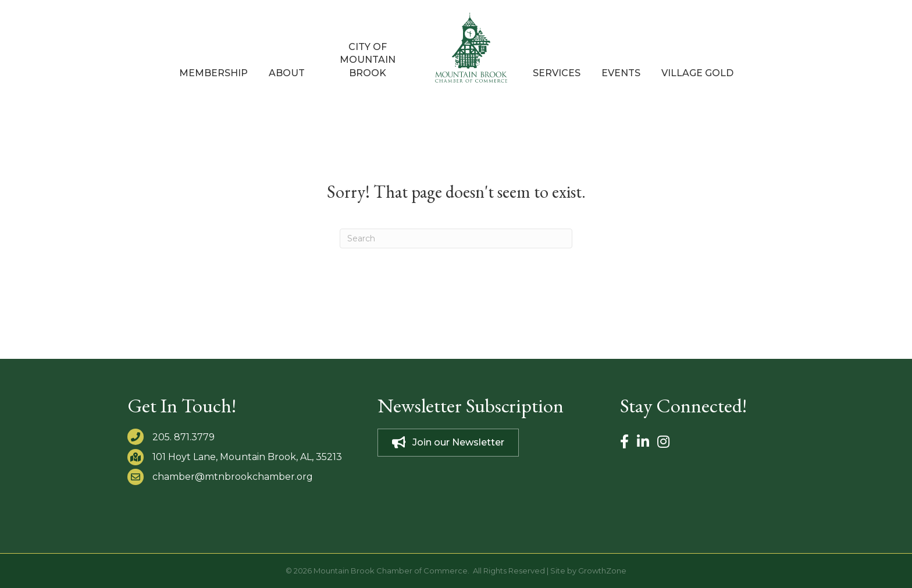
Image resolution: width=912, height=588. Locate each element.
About (287, 73)
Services (557, 73)
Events (621, 73)
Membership (213, 73)
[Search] (456, 238)
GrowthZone (602, 571)
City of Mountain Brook (368, 60)
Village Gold (697, 73)
